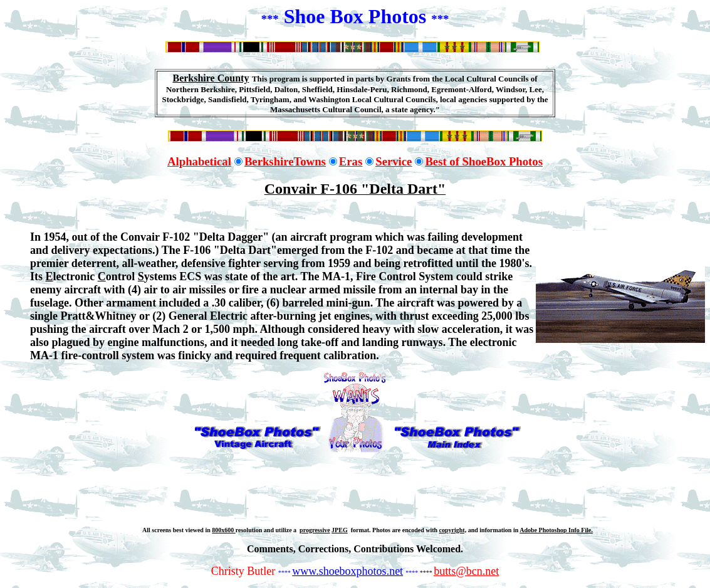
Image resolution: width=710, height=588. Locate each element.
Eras (351, 161)
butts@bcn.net (466, 571)
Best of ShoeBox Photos (484, 161)
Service (394, 161)
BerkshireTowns (285, 161)
